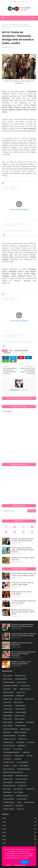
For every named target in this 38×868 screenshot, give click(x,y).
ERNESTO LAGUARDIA (20, 732)
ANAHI (15, 689)
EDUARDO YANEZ (25, 729)
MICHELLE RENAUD (20, 782)
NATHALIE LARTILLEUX (9, 786)
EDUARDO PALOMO (21, 726)
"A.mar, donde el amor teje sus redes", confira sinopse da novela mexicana (22, 550)
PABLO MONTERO (18, 789)
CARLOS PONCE (8, 709)
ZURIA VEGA (20, 809)
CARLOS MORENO (20, 706)
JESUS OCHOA (7, 756)
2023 (19, 829)
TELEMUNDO (15, 24)
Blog (12, 865)
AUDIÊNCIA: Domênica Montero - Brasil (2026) (22, 644)
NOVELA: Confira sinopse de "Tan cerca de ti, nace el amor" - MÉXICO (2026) (23, 612)
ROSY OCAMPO (19, 792)
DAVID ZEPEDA (19, 722)
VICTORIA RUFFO (8, 806)
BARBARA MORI (8, 699)
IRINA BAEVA (7, 749)
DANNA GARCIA (8, 722)
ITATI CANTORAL (18, 749)
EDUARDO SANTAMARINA (10, 729)
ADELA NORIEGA (8, 676)
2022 (19, 833)
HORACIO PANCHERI (9, 746)
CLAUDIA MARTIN (8, 712)
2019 (19, 843)
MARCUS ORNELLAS (9, 769)
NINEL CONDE (7, 789)
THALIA (19, 802)
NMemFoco (29, 865)
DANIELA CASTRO (20, 716)
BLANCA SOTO (29, 699)
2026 (19, 818)
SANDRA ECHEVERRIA (22, 796)
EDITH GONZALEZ (8, 726)
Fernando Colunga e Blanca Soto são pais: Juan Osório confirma (22, 540)
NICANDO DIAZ (22, 786)
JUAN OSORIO (7, 759)
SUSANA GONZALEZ (9, 802)
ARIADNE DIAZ (20, 696)
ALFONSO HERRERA (9, 682)
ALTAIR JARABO (21, 682)
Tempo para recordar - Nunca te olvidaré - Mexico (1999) (22, 584)
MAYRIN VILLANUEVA (21, 779)
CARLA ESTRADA (18, 702)
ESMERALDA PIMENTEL (9, 736)
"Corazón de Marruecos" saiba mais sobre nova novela (23, 602)
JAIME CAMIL (26, 752)
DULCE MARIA (30, 722)
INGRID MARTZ (22, 746)
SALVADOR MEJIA (8, 796)
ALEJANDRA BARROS (21, 679)
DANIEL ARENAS (8, 716)
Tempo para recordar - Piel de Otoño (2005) (21, 593)
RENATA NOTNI (7, 792)
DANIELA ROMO (7, 719)
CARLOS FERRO (8, 706)
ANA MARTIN (7, 689)
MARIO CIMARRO (8, 776)
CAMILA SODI (7, 702)
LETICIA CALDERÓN (22, 762)
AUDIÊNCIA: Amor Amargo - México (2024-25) (23, 559)
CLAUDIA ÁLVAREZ (21, 712)
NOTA (10, 351)
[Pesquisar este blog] (15, 511)
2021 (19, 836)
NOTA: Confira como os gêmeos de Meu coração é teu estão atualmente (23, 654)
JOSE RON (29, 756)
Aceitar (25, 862)
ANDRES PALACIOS (25, 689)
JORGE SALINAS (19, 756)
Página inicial (6, 24)
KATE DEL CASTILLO (9, 762)
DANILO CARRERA (20, 719)
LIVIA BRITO (6, 766)
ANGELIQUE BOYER (8, 696)
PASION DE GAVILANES (21, 351)
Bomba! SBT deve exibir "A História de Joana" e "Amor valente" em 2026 (24, 575)
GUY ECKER (31, 742)
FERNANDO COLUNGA (9, 739)
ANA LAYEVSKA (25, 686)
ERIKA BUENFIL (7, 732)
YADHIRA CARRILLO (9, 809)
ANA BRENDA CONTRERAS (11, 686)
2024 (19, 826)
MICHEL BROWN (8, 782)
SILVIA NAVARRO (22, 799)
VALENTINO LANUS (29, 802)
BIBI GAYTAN (19, 699)
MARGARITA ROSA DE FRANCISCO (13, 772)
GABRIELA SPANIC (8, 742)
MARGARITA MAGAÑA (24, 769)
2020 (19, 840)
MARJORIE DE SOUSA (22, 776)
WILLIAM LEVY (19, 806)
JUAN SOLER (18, 759)
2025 (19, 822)
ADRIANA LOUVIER (20, 676)
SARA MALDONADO (9, 799)
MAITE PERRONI (24, 766)
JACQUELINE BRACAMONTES (11, 752)
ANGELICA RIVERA (8, 692)
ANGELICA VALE (21, 692)
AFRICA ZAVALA (8, 679)
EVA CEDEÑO (22, 736)
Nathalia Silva (23, 390)
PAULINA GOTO (30, 789)
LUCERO (15, 766)
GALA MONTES (20, 742)
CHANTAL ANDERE (20, 709)
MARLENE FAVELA (8, 779)
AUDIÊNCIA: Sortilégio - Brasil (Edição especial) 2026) (21, 663)
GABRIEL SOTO (22, 739)
